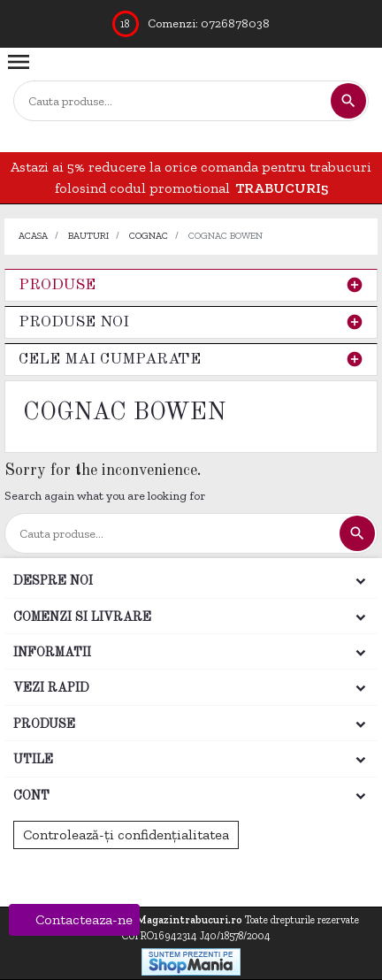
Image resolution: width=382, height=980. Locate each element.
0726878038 (235, 23)
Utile (33, 760)
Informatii (52, 653)
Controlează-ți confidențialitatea (126, 835)
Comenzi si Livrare (82, 617)
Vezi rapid (51, 688)
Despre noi (53, 581)
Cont (31, 796)
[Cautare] (172, 101)
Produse (57, 285)
